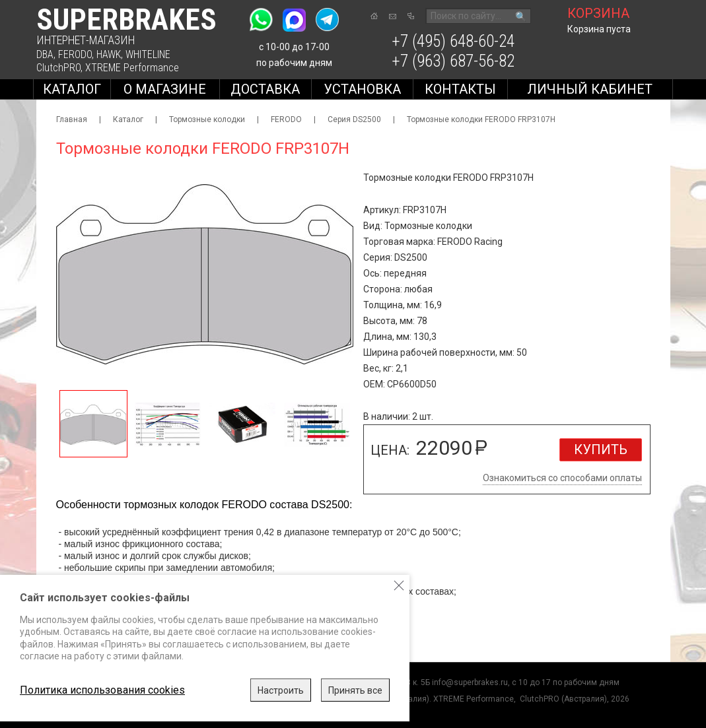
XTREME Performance (132, 68)
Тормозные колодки (207, 119)
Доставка (265, 89)
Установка (362, 89)
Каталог (72, 89)
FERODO (75, 54)
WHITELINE (148, 54)
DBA (45, 54)
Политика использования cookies (102, 690)
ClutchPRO (58, 68)
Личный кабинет (590, 89)
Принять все (355, 690)
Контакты (460, 89)
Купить (601, 449)
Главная (72, 119)
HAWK (109, 54)
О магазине (165, 89)
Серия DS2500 (354, 119)
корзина (598, 13)
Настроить (281, 690)
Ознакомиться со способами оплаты (562, 478)
